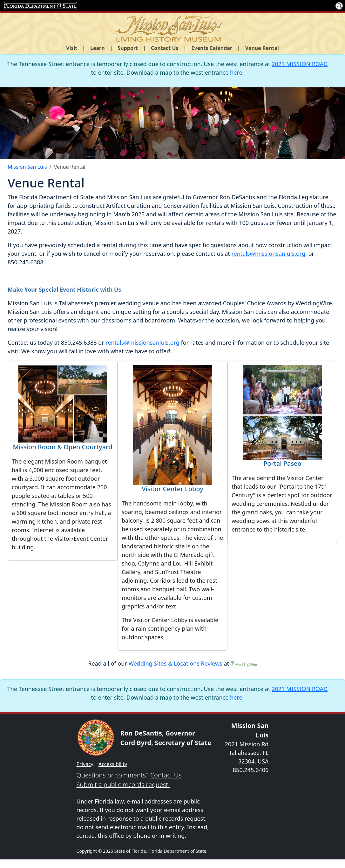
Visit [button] (72, 48)
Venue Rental (262, 48)
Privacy (85, 764)
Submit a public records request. (123, 785)
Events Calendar (212, 48)
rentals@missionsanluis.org (269, 254)
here (236, 72)
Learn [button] (98, 48)
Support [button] (128, 48)
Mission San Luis (27, 167)
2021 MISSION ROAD (300, 64)
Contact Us (166, 775)
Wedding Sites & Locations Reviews (175, 663)
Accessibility (113, 764)
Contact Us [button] (165, 48)
